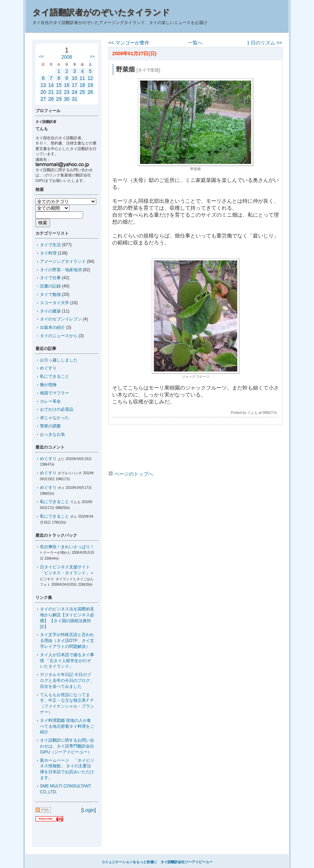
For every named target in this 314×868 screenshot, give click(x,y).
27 (43, 99)
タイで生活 (50, 245)
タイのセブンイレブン (61, 319)
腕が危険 (48, 385)
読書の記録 (50, 286)
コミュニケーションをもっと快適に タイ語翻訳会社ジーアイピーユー (157, 862)
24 (75, 92)
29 (59, 99)
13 (43, 85)
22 (59, 92)
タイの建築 (50, 311)
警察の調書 (50, 426)
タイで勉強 (50, 294)
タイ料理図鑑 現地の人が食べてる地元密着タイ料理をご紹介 (67, 726)
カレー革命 (50, 401)
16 (67, 85)
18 (82, 85)
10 (75, 78)
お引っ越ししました (59, 360)
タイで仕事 (50, 278)
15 (59, 85)
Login (89, 810)
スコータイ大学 (55, 303)
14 (51, 85)
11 (82, 78)
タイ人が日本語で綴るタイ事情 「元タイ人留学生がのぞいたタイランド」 (67, 661)
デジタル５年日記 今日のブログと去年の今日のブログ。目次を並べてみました (67, 681)
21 (51, 92)
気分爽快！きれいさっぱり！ (67, 547)
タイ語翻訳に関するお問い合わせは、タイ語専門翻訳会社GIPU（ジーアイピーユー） (67, 746)
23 (67, 92)
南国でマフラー (55, 393)
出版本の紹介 (52, 327)
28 (51, 99)
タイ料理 (48, 253)
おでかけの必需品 (57, 409)
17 (75, 85)
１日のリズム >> (264, 43)
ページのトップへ (131, 474)
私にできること (55, 376)
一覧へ (195, 43)
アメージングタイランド (63, 261)
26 (90, 92)
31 (75, 99)
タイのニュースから (59, 336)
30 (67, 99)
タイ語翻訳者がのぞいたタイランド (101, 12)
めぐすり (48, 368)
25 (82, 92)
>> (92, 57)
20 (43, 92)
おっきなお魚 (52, 434)
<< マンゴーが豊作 (129, 43)
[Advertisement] (195, 449)
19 (90, 85)
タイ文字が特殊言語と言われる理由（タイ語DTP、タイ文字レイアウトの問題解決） (67, 641)
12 (90, 78)
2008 (67, 57)
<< (41, 57)
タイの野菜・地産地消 (61, 270)
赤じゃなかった (55, 418)
